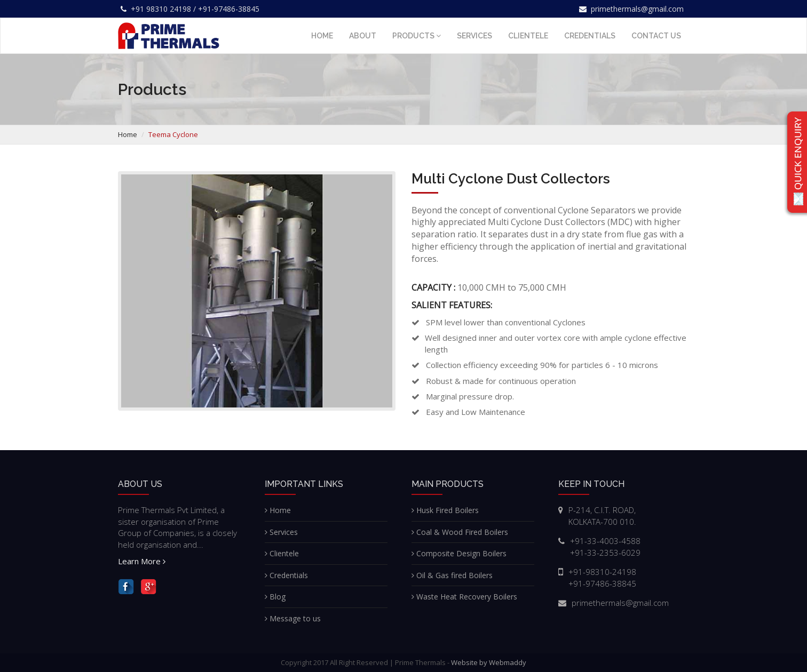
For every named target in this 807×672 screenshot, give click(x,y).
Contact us (656, 36)
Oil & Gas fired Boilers (452, 575)
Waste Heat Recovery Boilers (464, 597)
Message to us (293, 618)
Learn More (142, 561)
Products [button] (417, 36)
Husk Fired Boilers (445, 510)
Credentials (590, 36)
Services (474, 36)
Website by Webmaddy (489, 662)
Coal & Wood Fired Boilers (460, 532)
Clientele (528, 36)
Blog (275, 597)
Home (322, 36)
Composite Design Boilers (459, 553)
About (363, 36)
